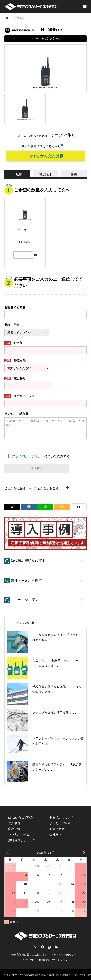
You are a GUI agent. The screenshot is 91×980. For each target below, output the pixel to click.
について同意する (41, 456)
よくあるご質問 (60, 823)
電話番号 (15, 379)
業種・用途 (12, 325)
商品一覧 (14, 829)
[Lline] (45, 507)
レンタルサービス (20, 834)
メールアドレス (19, 396)
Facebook (42, 947)
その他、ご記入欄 (16, 414)
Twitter (35, 947)
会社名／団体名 (15, 307)
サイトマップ (60, 960)
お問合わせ (57, 829)
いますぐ (45, 156)
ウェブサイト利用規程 (36, 960)
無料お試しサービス (22, 840)
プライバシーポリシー (28, 456)
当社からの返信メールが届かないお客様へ (33, 488)
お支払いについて (62, 817)
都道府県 (15, 361)
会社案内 (56, 834)
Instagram (49, 947)
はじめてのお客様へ (22, 817)
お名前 (13, 343)
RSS (56, 947)
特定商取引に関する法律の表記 (29, 955)
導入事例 (14, 823)
